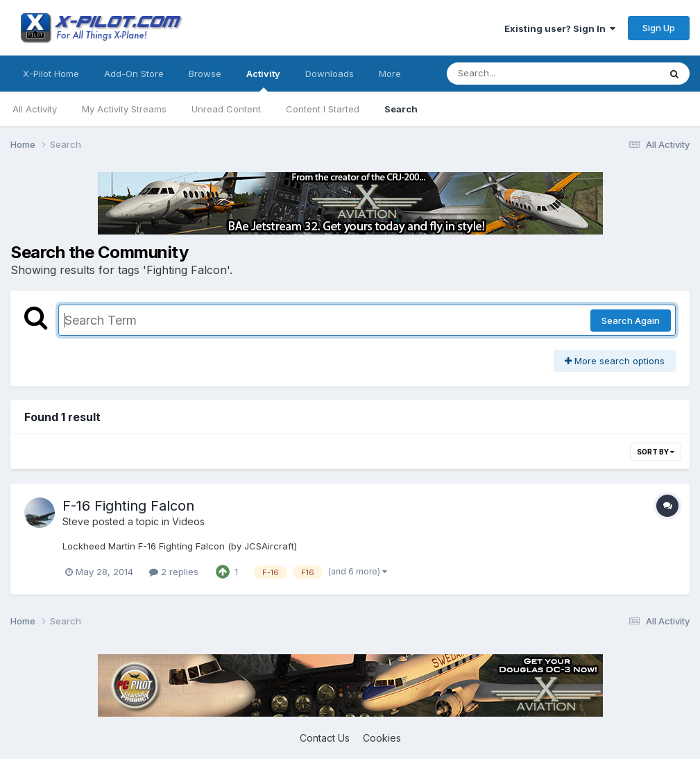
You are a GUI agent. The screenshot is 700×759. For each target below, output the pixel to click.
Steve (76, 521)
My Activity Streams (124, 109)
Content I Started (323, 109)
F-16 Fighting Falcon (128, 506)
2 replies (174, 572)
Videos (188, 521)
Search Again (631, 321)
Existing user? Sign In (560, 28)
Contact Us (325, 738)
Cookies (382, 738)
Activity (263, 80)
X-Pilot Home (51, 74)
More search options (615, 361)
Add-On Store (134, 74)
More (390, 74)
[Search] (515, 74)
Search (401, 109)
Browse (205, 74)
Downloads (330, 74)
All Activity (35, 109)
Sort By (656, 452)
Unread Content (226, 109)
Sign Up (659, 28)
